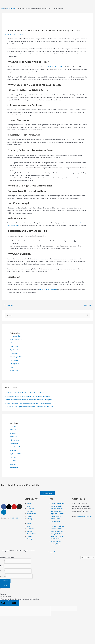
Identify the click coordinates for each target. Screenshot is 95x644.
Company (3, 576)
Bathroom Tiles (15, 343)
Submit (5, 581)
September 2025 (15, 454)
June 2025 (13, 461)
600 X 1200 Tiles (15, 336)
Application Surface (16, 340)
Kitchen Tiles (14, 353)
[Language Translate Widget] (88, 558)
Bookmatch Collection (58, 504)
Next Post (88, 305)
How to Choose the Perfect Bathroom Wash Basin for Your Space (26, 393)
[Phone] (18, 571)
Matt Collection (56, 517)
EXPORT (29, 517)
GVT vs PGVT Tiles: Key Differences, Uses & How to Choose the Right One (29, 407)
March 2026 (14, 437)
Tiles (11, 367)
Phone (3, 571)
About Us (30, 512)
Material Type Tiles (16, 357)
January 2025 (14, 468)
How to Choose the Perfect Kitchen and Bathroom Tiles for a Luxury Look (29, 400)
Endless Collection (57, 509)
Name (2, 561)
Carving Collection (57, 506)
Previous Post (8, 305)
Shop (29, 506)
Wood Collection (56, 519)
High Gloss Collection (58, 514)
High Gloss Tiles (11, 9)
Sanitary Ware (14, 364)
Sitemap (30, 519)
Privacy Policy (31, 514)
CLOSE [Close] (5, 586)
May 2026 (13, 430)
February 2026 (14, 440)
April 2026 (13, 433)
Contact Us (30, 509)
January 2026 (14, 444)
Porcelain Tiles (14, 360)
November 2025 (15, 450)
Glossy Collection (56, 512)
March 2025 (14, 464)
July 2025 (13, 457)
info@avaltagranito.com (84, 517)
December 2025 (15, 447)
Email (2, 566)
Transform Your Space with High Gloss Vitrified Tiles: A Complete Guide (28, 403)
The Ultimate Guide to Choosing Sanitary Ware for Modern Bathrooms (28, 396)
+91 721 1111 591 (14, 518)
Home (3, 9)
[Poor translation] (14, 604)
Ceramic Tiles (14, 346)
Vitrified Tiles (14, 371)
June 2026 (13, 426)
